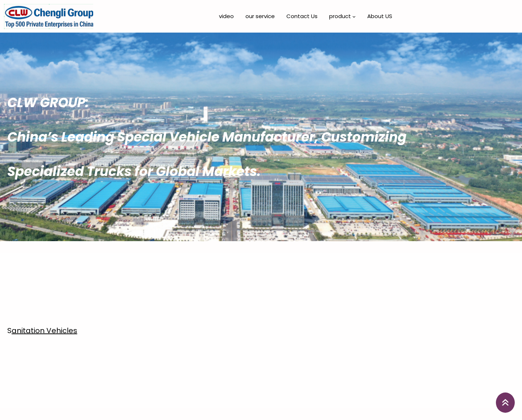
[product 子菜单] (354, 16)
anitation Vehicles (44, 331)
